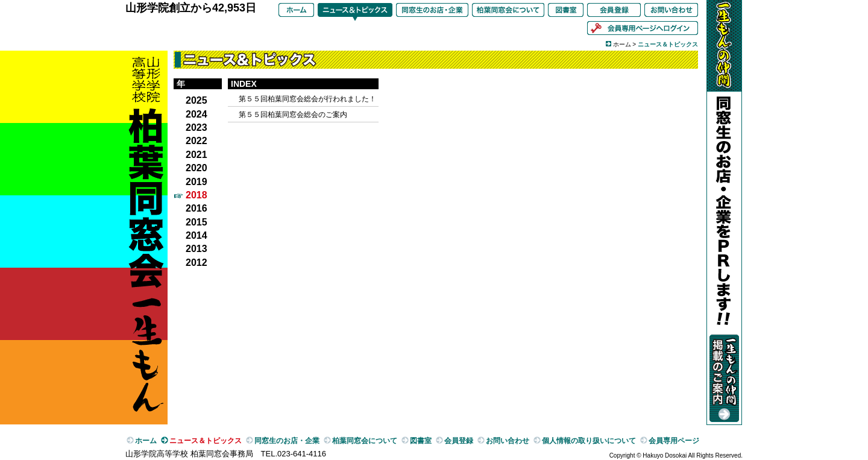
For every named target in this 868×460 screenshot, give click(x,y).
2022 (197, 141)
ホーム (296, 12)
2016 (197, 208)
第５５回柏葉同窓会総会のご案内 (293, 115)
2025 (197, 100)
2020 (197, 168)
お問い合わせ (671, 12)
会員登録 (614, 12)
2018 (197, 195)
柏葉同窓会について (508, 12)
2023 (197, 128)
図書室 (566, 12)
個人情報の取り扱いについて (589, 441)
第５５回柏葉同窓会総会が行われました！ (307, 99)
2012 (197, 263)
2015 (197, 222)
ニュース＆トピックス (355, 12)
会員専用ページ (674, 441)
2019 (197, 182)
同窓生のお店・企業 (432, 12)
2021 (197, 155)
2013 (197, 249)
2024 (197, 114)
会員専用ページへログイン (643, 30)
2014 (197, 235)
